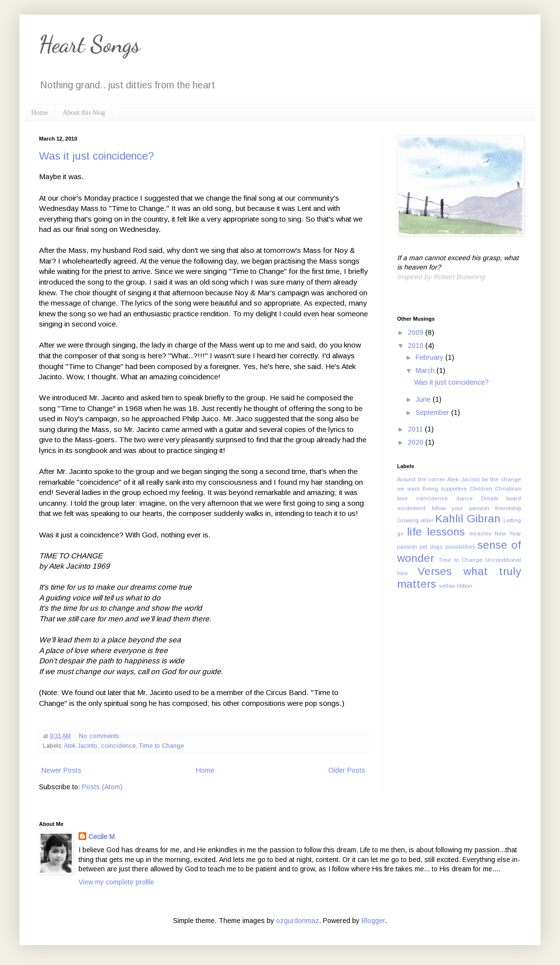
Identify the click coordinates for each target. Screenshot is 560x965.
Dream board (501, 498)
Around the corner (421, 479)
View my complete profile (116, 882)
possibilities (460, 547)
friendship (508, 508)
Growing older (415, 520)
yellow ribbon (456, 586)
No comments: (100, 736)
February (430, 357)
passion (407, 547)
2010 (417, 346)
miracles (480, 534)
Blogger (373, 921)
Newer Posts (61, 770)
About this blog (84, 113)
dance (464, 498)
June (424, 399)
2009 (417, 332)
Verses (435, 571)
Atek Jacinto (81, 746)
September (433, 412)
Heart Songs (90, 44)
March (426, 370)
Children (481, 489)
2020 (417, 442)
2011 (416, 429)
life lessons (436, 532)
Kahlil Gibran (468, 519)
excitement (411, 508)
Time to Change (161, 746)
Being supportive (445, 489)
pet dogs (431, 547)
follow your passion (460, 508)
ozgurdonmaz (298, 921)
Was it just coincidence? (97, 156)
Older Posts (347, 770)
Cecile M (101, 837)
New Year (508, 534)
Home (40, 113)
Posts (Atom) (102, 787)
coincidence (118, 746)
